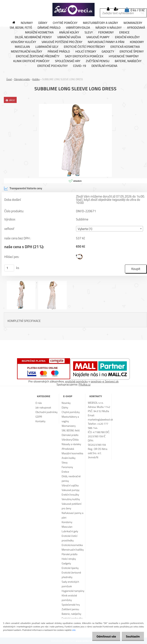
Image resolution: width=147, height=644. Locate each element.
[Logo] (73, 10)
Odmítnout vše (105, 636)
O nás (39, 403)
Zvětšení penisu (98, 61)
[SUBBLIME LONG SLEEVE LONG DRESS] (75, 105)
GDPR (39, 417)
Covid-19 (80, 66)
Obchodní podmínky (47, 412)
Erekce (124, 32)
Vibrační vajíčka (69, 37)
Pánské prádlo (59, 52)
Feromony (106, 32)
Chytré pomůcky (65, 23)
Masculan (22, 47)
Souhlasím (132, 636)
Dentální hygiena (104, 66)
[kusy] (9, 268)
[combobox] (110, 229)
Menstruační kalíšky (27, 52)
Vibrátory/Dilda (78, 28)
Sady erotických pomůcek (84, 56)
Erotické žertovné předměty (38, 56)
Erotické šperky (132, 52)
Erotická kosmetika (125, 47)
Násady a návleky (109, 28)
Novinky (27, 23)
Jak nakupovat (43, 407)
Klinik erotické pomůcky (31, 61)
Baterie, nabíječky (128, 61)
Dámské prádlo (49, 28)
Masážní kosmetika (39, 32)
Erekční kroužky (127, 37)
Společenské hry (68, 61)
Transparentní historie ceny (23, 188)
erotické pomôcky (77, 381)
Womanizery (133, 23)
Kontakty (40, 421)
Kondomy (137, 42)
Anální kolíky (69, 32)
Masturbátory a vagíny (100, 23)
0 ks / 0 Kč (138, 10)
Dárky (43, 23)
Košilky (36, 79)
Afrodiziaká (68, 449)
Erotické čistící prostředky (84, 47)
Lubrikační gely (47, 47)
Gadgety (108, 52)
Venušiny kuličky (23, 42)
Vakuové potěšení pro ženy (62, 42)
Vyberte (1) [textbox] (85, 229)
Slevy (89, 32)
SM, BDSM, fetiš (21, 28)
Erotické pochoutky (52, 66)
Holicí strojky (86, 52)
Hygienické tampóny (124, 56)
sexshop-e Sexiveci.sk (105, 381)
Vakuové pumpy (98, 37)
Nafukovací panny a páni (106, 42)
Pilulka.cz (85, 384)
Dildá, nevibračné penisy (33, 37)
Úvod (9, 79)
